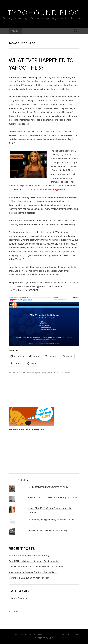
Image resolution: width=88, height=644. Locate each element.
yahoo (50, 372)
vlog (44, 372)
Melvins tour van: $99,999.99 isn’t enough (48, 530)
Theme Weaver (44, 638)
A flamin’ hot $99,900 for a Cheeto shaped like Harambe (36, 567)
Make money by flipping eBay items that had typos (52, 520)
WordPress (46, 634)
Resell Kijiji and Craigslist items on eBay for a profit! (52, 498)
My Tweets (14, 611)
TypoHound (61, 190)
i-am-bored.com (60, 197)
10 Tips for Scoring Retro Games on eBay (48, 487)
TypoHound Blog (44, 13)
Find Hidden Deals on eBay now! (28, 429)
